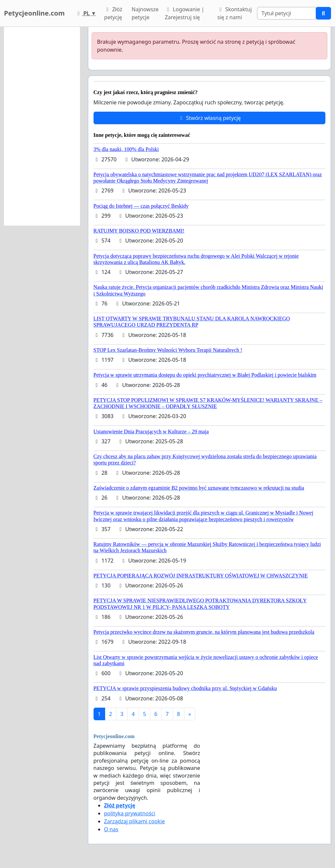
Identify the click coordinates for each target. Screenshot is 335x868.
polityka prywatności (130, 813)
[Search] (287, 13)
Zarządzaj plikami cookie (134, 821)
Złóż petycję (113, 13)
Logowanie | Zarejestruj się (185, 13)
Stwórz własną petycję (209, 118)
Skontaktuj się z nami (234, 13)
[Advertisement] (42, 126)
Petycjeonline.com (34, 13)
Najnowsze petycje (145, 13)
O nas (111, 829)
